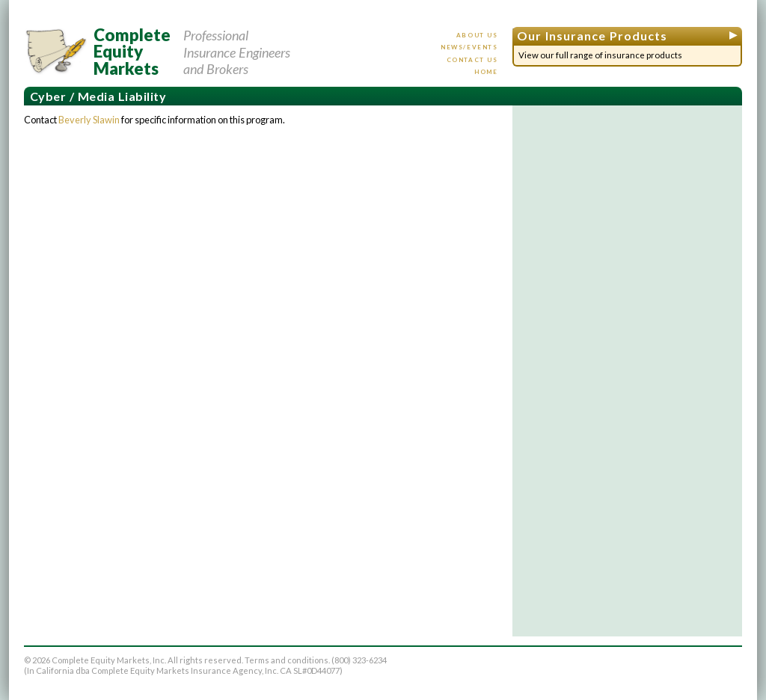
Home (486, 72)
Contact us (472, 60)
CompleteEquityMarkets (132, 52)
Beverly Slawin (89, 120)
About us (477, 35)
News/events (469, 47)
